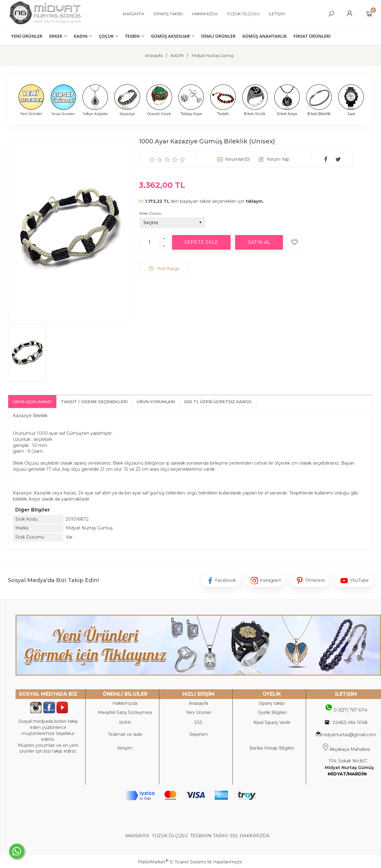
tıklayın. (255, 201)
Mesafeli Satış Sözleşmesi (125, 712)
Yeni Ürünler (199, 712)
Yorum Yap (278, 159)
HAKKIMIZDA (255, 836)
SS (200, 722)
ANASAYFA (138, 836)
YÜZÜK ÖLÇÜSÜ (170, 836)
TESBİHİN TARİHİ (209, 836)
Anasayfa (198, 703)
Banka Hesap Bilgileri (272, 748)
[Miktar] (150, 242)
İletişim (125, 748)
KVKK (125, 722)
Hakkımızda (125, 703)
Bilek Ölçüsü (150, 213)
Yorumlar (237, 159)
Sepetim (199, 734)
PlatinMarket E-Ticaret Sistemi (172, 862)
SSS (234, 836)
